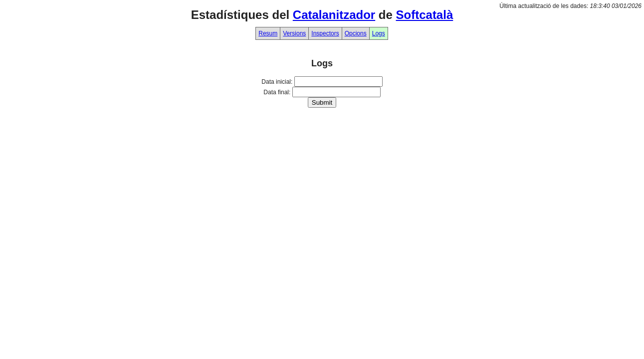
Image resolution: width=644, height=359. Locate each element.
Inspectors (325, 33)
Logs (379, 33)
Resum (268, 33)
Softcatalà (425, 15)
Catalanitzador (334, 15)
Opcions (356, 33)
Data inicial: (277, 82)
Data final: (277, 92)
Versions (294, 33)
